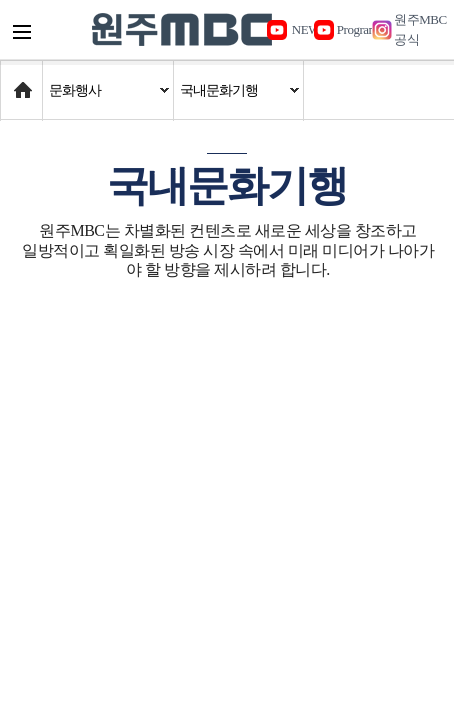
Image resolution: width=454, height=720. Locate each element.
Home (19, 80)
